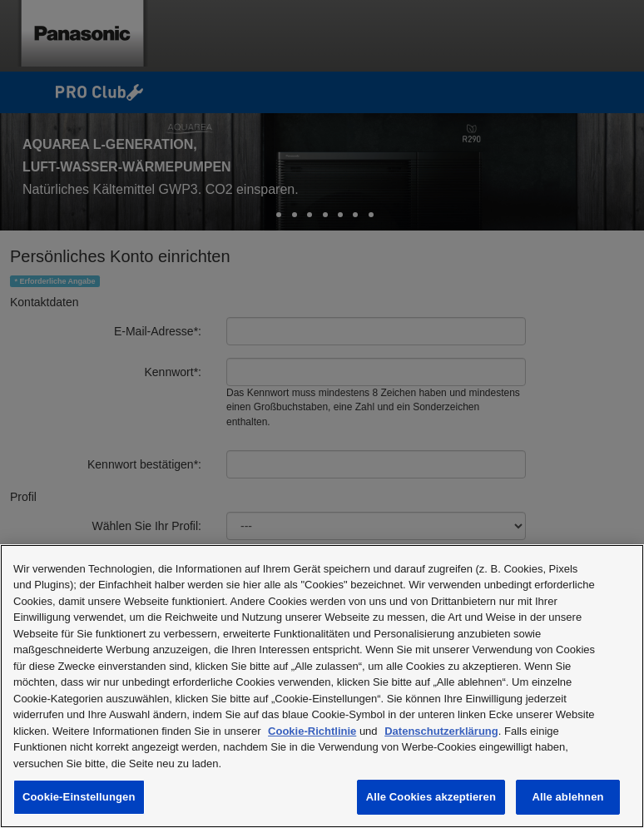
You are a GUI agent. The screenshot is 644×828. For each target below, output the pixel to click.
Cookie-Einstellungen (79, 797)
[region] (322, 686)
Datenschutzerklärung (441, 731)
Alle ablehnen (567, 797)
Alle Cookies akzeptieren (431, 797)
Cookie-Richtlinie (312, 731)
